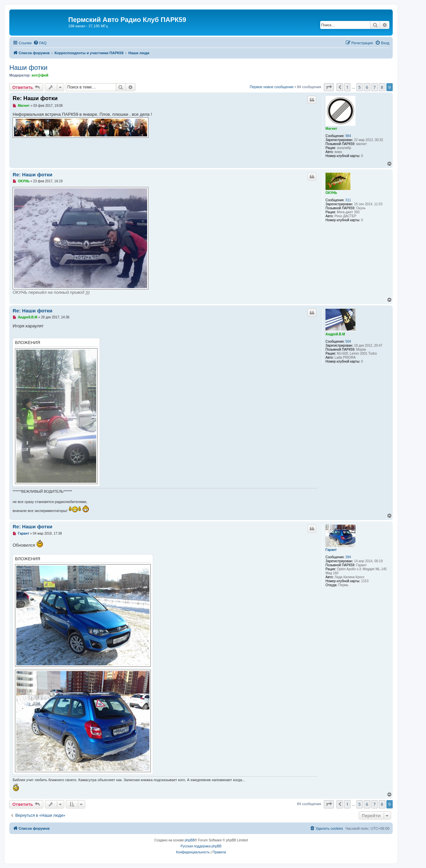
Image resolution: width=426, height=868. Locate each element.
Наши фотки (28, 68)
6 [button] (367, 87)
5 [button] (360, 87)
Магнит (331, 129)
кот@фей (40, 75)
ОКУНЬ (331, 193)
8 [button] (382, 87)
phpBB (190, 840)
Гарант (331, 550)
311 (348, 200)
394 (348, 557)
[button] (329, 87)
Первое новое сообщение (272, 87)
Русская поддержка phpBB (201, 846)
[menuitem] (40, 43)
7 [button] (375, 87)
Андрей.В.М (335, 334)
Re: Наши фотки (35, 98)
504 (348, 342)
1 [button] (347, 87)
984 (348, 136)
